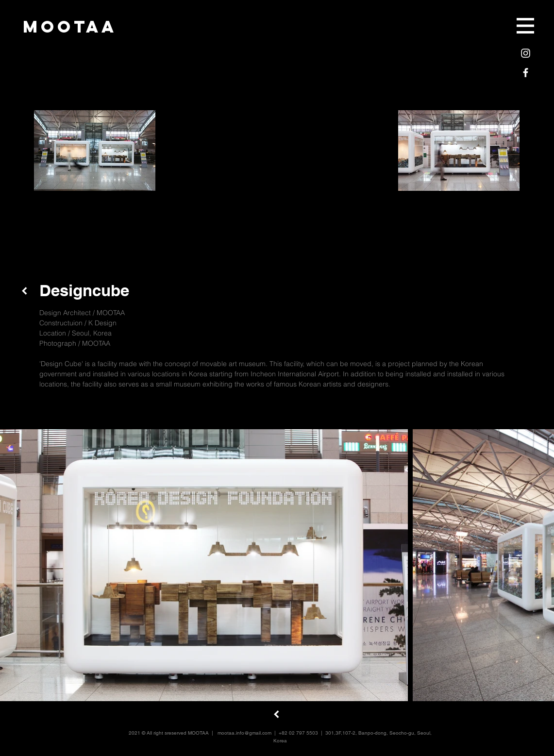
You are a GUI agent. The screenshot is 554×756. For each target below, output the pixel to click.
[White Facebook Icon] (526, 73)
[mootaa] (70, 26)
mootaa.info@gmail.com (244, 733)
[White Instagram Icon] (526, 53)
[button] (525, 26)
